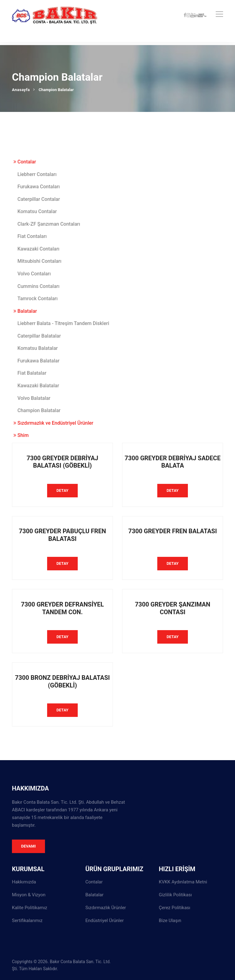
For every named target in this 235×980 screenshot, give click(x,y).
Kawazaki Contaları (38, 249)
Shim (21, 435)
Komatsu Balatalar (38, 348)
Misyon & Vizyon (29, 895)
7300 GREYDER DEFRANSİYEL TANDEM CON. (63, 608)
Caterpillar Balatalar (39, 336)
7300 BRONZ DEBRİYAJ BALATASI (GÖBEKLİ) (62, 681)
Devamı (28, 846)
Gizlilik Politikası (175, 895)
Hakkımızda (24, 882)
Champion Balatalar (39, 410)
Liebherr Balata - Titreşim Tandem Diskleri (63, 323)
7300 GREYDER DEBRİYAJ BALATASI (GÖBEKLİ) (62, 462)
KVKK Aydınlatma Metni (183, 882)
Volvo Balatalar (34, 398)
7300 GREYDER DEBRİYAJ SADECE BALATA (172, 462)
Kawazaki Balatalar (38, 386)
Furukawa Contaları (39, 187)
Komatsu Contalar (37, 211)
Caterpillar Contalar (39, 199)
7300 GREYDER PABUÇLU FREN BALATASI (63, 535)
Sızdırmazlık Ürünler (106, 908)
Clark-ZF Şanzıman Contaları (49, 224)
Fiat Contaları (32, 236)
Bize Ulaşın (170, 921)
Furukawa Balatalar (38, 361)
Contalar (25, 162)
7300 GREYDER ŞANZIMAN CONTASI (173, 608)
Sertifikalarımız (27, 921)
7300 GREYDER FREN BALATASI (173, 531)
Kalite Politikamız (30, 908)
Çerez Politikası (175, 908)
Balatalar (25, 311)
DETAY (62, 490)
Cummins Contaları (38, 286)
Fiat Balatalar (32, 373)
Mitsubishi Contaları (39, 261)
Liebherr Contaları (37, 174)
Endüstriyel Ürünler (104, 921)
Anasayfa (21, 90)
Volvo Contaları (34, 274)
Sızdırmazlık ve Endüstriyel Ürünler (53, 423)
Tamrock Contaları (37, 299)
